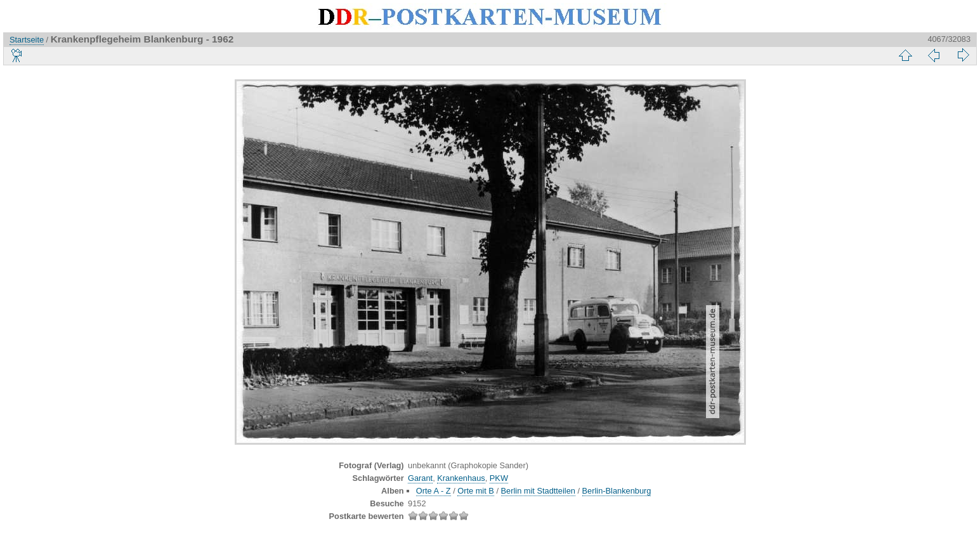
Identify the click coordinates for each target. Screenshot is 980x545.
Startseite (27, 40)
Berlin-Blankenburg (617, 491)
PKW (499, 478)
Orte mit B (476, 491)
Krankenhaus (461, 478)
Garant (420, 478)
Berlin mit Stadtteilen (538, 491)
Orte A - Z (434, 491)
